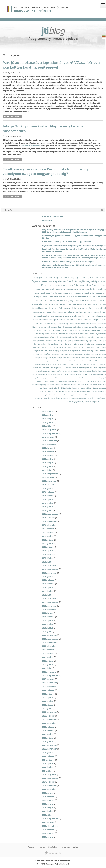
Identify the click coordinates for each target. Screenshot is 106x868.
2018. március (48, 547)
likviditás (73, 361)
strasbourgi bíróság (86, 308)
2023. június (48, 741)
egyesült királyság (41, 398)
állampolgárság (80, 337)
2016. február (48, 492)
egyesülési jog (100, 398)
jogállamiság (85, 281)
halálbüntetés (89, 354)
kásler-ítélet (40, 293)
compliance (69, 312)
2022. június (48, 705)
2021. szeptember (50, 675)
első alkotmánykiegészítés (91, 330)
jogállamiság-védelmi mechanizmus (56, 378)
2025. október (48, 822)
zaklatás (88, 402)
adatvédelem (38, 304)
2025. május (47, 808)
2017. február (48, 529)
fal (86, 361)
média (64, 395)
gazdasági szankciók (67, 337)
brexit (72, 297)
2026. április (48, 837)
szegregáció (96, 402)
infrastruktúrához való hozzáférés (46, 344)
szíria (70, 371)
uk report (37, 347)
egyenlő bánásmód (66, 391)
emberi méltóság (80, 391)
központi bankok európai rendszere (45, 327)
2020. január (48, 613)
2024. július (47, 771)
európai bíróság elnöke (44, 364)
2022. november (49, 719)
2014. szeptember (50, 433)
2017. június (48, 543)
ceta (87, 316)
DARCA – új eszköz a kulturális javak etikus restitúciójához (69, 261)
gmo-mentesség (96, 344)
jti (53, 30)
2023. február (48, 727)
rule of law (47, 354)
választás (77, 293)
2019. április (48, 587)
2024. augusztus (49, 775)
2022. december (49, 723)
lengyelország (37, 378)
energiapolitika (79, 304)
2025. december (49, 826)
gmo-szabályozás (84, 344)
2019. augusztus (49, 598)
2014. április (48, 415)
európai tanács (56, 371)
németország (91, 364)
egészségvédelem (85, 368)
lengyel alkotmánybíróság (82, 371)
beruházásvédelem (38, 375)
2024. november (49, 785)
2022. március (48, 694)
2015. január (48, 448)
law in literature (97, 375)
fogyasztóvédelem (40, 281)
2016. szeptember (50, 514)
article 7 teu (37, 354)
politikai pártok (74, 381)
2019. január (48, 576)
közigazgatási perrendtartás (58, 398)
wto (46, 304)
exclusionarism (90, 347)
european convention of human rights (51, 297)
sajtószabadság (83, 395)
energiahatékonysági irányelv (46, 358)
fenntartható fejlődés (60, 316)
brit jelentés (67, 347)
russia (48, 312)
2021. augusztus (49, 672)
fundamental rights (84, 312)
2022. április (48, 697)
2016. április (48, 499)
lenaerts (56, 364)
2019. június (48, 591)
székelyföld (102, 381)
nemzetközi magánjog (95, 337)
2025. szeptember (50, 818)
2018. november (49, 573)
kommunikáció (55, 385)
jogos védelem (50, 334)
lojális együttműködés (41, 337)
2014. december (49, 444)
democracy (56, 354)
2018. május (47, 554)
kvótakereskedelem (89, 378)
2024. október (48, 782)
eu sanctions (99, 312)
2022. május (47, 701)
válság (65, 371)
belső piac (95, 281)
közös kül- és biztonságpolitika (63, 308)
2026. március (48, 833)
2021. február (48, 650)
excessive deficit (78, 347)
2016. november (49, 521)
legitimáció (70, 324)
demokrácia (99, 285)
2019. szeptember (50, 602)
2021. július (47, 668)
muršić (91, 395)
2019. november (49, 606)
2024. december (49, 789)
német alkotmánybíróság (45, 300)
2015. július (47, 470)
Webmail (32, 847)
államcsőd (65, 361)
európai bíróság (51, 277)
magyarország (65, 304)
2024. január (48, 752)
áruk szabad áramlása (70, 368)
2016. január (48, 488)
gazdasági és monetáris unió (81, 285)
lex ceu (69, 402)
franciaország (81, 364)
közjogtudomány (78, 402)
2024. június (48, 767)
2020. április (48, 620)
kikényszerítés (80, 324)
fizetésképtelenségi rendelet (88, 297)
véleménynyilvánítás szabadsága (49, 395)
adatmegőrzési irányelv (93, 327)
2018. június (48, 558)
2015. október (48, 477)
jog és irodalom (70, 375)
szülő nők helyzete (97, 391)
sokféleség (53, 388)
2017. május (47, 540)
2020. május (47, 624)
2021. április (48, 657)
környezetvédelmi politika (52, 368)
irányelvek (61, 324)
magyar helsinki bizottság (42, 330)
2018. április (48, 551)
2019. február (48, 580)
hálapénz (65, 330)
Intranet (42, 847)
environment (39, 323)
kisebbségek (44, 388)
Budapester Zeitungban (30, 146)
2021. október (48, 679)
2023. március (48, 731)
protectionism (101, 347)
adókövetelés (98, 385)
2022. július (47, 708)
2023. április (48, 734)
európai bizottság (67, 277)
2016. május (47, 503)
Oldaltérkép (53, 847)
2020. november (49, 642)
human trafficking (67, 320)
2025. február (48, 797)
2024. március (48, 760)
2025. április (48, 804)
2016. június (48, 507)
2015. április (48, 459)
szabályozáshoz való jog (55, 375)
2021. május (47, 661)
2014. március (48, 411)
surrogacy (53, 320)
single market (39, 351)
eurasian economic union (76, 358)
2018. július (47, 562)
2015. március (48, 455)
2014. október (48, 437)
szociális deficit (91, 324)
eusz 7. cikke (52, 293)
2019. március (48, 584)
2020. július (47, 631)
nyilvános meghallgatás (40, 385)
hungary (56, 351)
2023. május (47, 738)
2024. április (48, 764)
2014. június (48, 422)
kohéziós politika (86, 381)
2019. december (49, 609)
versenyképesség (65, 344)
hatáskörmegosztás (87, 334)
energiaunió (61, 358)
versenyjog (60, 289)
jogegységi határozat (45, 289)
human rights (82, 320)
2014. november (49, 441)
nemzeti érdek (89, 293)
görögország (43, 361)
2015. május (47, 463)
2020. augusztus (49, 635)
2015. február (48, 452)
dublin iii (91, 361)
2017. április (48, 536)
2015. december (49, 485)
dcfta (87, 358)
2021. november (49, 683)
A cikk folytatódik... (12, 116)
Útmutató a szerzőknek (52, 216)
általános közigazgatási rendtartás (81, 398)
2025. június (48, 811)
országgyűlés (72, 395)
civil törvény (51, 323)
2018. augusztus (49, 565)
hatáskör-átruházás (65, 327)
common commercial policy (49, 391)
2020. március (48, 617)
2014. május (47, 419)
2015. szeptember (50, 474)
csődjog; (88, 388)
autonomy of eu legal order (89, 351)
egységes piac (39, 312)
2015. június (48, 466)
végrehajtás (54, 337)
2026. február (48, 830)
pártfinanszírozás (42, 381)
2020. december (49, 646)
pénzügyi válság (54, 361)
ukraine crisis (58, 312)
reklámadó (64, 354)
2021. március (48, 653)
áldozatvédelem (62, 334)
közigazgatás (95, 320)
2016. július (47, 510)
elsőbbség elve (78, 327)
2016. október (48, 518)
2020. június (48, 628)
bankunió (54, 304)
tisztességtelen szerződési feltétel (64, 281)
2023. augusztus (49, 745)
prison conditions (40, 320)
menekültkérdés (77, 316)
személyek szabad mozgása (54, 341)
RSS (76, 847)
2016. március (48, 496)
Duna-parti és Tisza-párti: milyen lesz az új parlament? (67, 242)
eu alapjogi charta (87, 289)
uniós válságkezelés (43, 371)
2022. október (48, 716)
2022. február (48, 690)
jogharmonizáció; (78, 388)
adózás (74, 344)
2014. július (47, 426)
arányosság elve (65, 293)
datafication (65, 385)
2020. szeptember (50, 639)
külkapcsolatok (74, 334)
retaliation (48, 351)
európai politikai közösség (58, 381)
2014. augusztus (49, 430)
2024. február (48, 756)
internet (74, 385)
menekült (80, 361)
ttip (96, 277)
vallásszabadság (75, 330)
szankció (99, 308)
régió (95, 381)
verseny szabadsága (76, 354)
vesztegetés (56, 330)
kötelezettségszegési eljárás (69, 300)
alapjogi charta (38, 341)
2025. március (48, 800)
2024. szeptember (50, 778)
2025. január (48, 793)
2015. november (49, 481)
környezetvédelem (41, 316)
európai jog (69, 341)
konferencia (86, 375)
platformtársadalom (85, 385)
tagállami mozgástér (85, 277)
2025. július (47, 815)
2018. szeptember (50, 569)
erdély (78, 375)
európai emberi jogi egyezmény (86, 341)
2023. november (49, 749)
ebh (88, 391)
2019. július (47, 595)
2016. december (49, 525)
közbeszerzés (38, 368)
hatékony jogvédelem (67, 364)
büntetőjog (40, 334)
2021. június (48, 664)
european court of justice (69, 351)
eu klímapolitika (75, 378)
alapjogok (38, 277)
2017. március (48, 532)
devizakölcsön (93, 304)
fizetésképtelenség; (65, 388)
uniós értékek (72, 289)
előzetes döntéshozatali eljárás (54, 285)
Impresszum (48, 220)
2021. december (49, 686)
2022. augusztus (49, 712)
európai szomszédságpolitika (51, 347)
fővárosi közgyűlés (40, 308)
